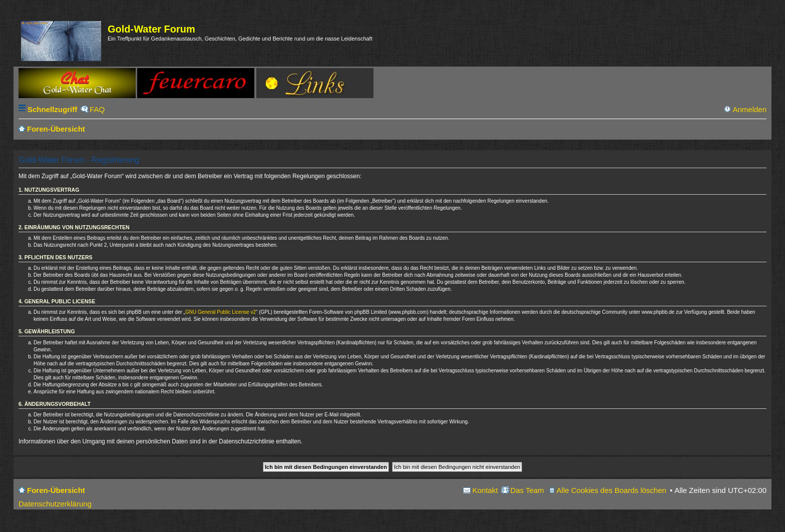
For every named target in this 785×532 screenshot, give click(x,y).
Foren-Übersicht (56, 490)
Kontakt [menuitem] (485, 490)
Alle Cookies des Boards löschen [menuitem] (612, 490)
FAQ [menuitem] (97, 109)
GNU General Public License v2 (221, 312)
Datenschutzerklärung (55, 504)
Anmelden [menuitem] (749, 109)
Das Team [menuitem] (527, 490)
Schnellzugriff (52, 109)
